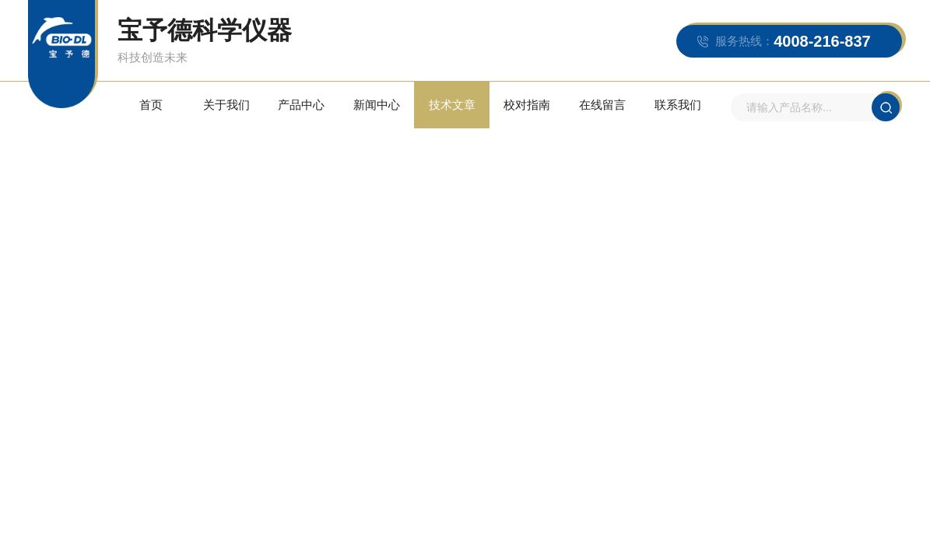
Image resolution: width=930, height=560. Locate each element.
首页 (151, 105)
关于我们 (226, 105)
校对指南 (527, 105)
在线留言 (602, 105)
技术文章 (452, 105)
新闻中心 (377, 105)
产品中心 (301, 105)
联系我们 (678, 105)
